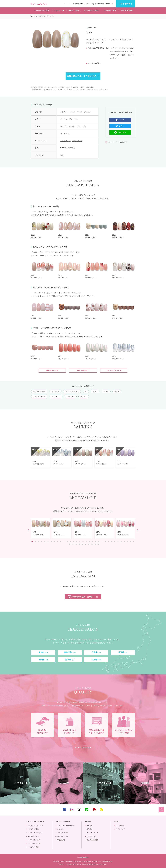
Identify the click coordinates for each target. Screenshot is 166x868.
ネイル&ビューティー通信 (66, 826)
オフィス (67, 134)
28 (118, 542)
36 (76, 544)
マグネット (55, 391)
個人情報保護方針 (93, 840)
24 (105, 542)
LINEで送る (122, 132)
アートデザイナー (39, 396)
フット (106, 391)
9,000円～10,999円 (68, 148)
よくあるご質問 (63, 833)
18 (86, 542)
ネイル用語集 (120, 826)
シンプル (64, 126)
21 (96, 542)
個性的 (117, 391)
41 (92, 544)
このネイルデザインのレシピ (118, 142)
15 (77, 542)
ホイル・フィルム (84, 112)
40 (89, 544)
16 (80, 542)
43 (98, 544)
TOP (161, 810)
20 (93, 542)
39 (86, 544)
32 (131, 542)
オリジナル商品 (33, 847)
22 (99, 542)
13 (70, 542)
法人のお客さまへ (93, 833)
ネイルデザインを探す (91, 11)
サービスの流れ (74, 11)
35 (73, 544)
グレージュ (73, 119)
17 (83, 542)
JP (65, 4)
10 (61, 542)
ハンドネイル (77, 141)
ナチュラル (71, 396)
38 (82, 544)
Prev (29, 530)
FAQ (92, 4)
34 (70, 544)
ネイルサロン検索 (110, 11)
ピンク (95, 391)
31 (127, 542)
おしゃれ (72, 126)
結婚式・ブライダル (72, 391)
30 (124, 542)
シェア (122, 120)
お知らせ (60, 829)
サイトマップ (85, 4)
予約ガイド (109, 4)
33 (134, 542)
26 (112, 542)
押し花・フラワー (39, 391)
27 (115, 542)
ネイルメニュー (59, 11)
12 (67, 542)
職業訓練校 (61, 840)
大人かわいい (56, 396)
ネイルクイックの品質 (41, 11)
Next (137, 530)
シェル (73, 112)
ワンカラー (65, 112)
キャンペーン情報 (127, 11)
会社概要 (90, 826)
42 (95, 544)
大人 (79, 126)
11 (64, 542)
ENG (68, 4)
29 (121, 542)
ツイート (122, 126)
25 (108, 542)
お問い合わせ (100, 4)
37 (79, 544)
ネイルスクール (63, 836)
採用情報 (76, 4)
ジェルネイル (65, 141)
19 (89, 542)
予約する (126, 4)
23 (102, 542)
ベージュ (64, 119)
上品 (84, 126)
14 (73, 542)
